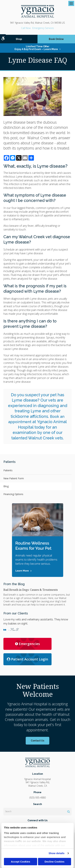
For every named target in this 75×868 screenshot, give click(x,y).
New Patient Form (14, 478)
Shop (19, 39)
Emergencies (27, 644)
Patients (8, 470)
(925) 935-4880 (26, 28)
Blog (6, 486)
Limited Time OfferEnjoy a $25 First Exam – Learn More (36, 48)
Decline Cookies (54, 862)
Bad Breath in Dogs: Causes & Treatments (31, 590)
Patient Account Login (27, 659)
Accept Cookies (20, 862)
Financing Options (13, 494)
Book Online (56, 39)
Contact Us (37, 741)
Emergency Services (43, 28)
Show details (57, 853)
